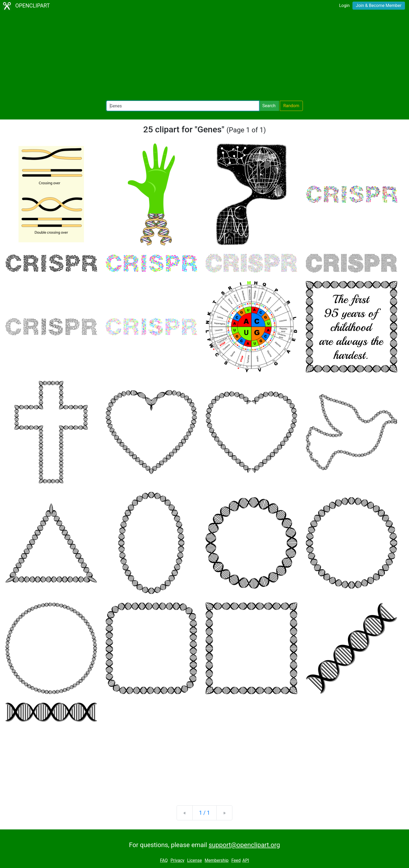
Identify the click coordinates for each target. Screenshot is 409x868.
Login (344, 5)
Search (269, 106)
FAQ (164, 860)
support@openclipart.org (244, 845)
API (246, 860)
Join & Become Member (379, 5)
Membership (216, 860)
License (194, 860)
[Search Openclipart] (183, 106)
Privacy (177, 860)
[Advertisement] (204, 56)
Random (291, 106)
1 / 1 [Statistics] (205, 813)
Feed (236, 860)
